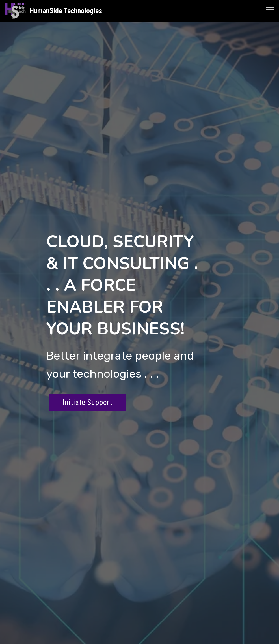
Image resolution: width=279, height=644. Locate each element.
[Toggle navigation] (270, 9)
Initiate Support (87, 402)
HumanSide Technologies (66, 11)
